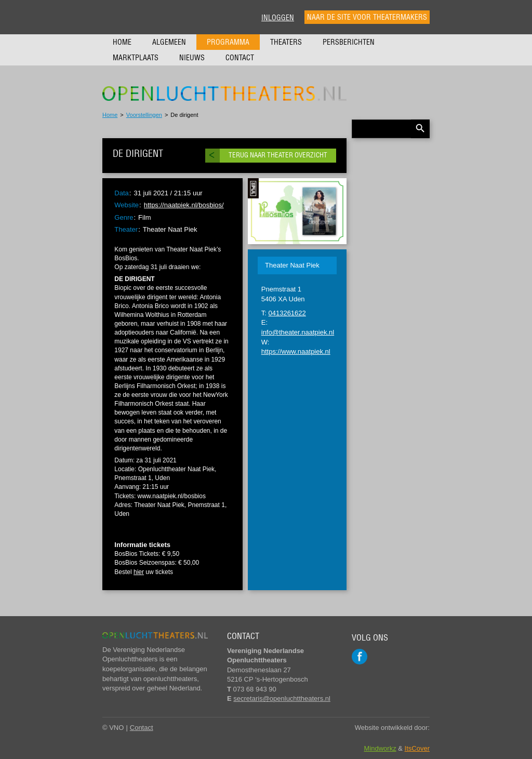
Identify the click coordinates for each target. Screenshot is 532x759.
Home (122, 42)
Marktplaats (136, 58)
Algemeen (169, 42)
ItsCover (417, 748)
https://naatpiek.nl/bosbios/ (184, 205)
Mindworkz (380, 748)
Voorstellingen (144, 115)
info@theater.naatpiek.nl (298, 332)
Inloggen (278, 18)
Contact (240, 58)
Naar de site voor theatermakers (367, 17)
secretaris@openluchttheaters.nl (282, 698)
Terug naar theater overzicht (278, 155)
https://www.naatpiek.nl (296, 351)
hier (139, 572)
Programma (228, 42)
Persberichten (349, 42)
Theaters (286, 42)
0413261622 (287, 313)
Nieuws (192, 58)
